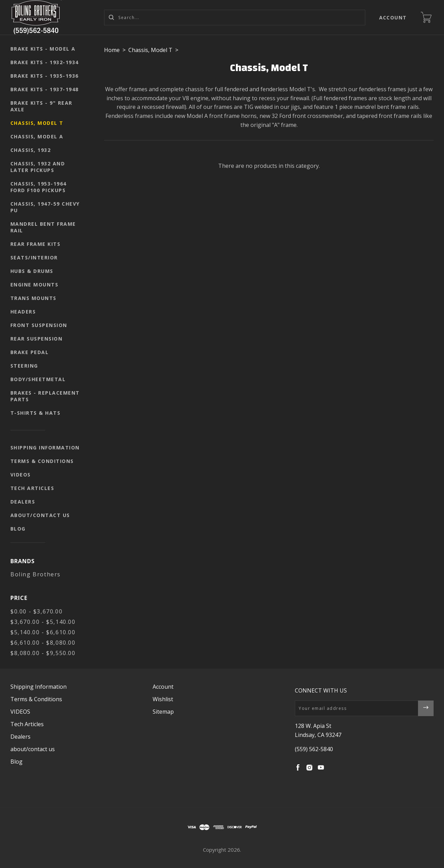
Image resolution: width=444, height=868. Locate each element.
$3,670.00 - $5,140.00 (43, 622)
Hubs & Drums (32, 271)
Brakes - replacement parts (45, 396)
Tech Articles (32, 488)
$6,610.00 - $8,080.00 (43, 643)
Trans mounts (33, 298)
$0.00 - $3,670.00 (36, 611)
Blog (18, 529)
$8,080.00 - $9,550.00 (43, 653)
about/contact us (40, 515)
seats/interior (34, 257)
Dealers (23, 502)
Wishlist (163, 699)
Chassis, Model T (37, 123)
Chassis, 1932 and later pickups (38, 167)
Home (112, 50)
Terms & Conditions (42, 461)
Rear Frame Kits (36, 244)
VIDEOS (21, 475)
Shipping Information (45, 448)
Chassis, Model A (37, 136)
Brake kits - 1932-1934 (45, 62)
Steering (24, 366)
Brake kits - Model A (43, 49)
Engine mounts (35, 285)
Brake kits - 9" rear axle (41, 106)
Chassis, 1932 (31, 150)
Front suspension (39, 325)
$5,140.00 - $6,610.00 (43, 632)
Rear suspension (37, 339)
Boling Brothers (36, 574)
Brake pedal (30, 352)
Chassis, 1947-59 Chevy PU (45, 207)
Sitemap (163, 712)
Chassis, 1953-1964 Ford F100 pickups (39, 187)
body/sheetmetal (38, 379)
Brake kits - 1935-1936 (45, 76)
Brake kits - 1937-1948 (45, 89)
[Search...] (235, 18)
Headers (23, 312)
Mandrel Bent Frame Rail (43, 227)
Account (393, 18)
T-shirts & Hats (36, 413)
